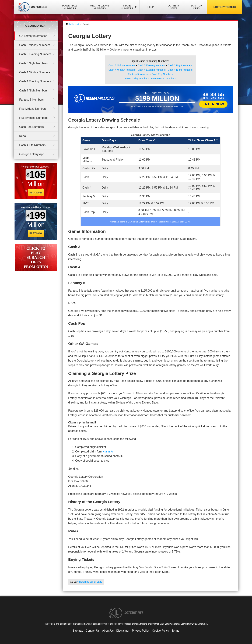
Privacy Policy (141, 631)
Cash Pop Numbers (31, 127)
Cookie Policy (161, 631)
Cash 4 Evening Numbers (35, 81)
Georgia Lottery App (32, 154)
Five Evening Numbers (33, 118)
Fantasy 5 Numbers (31, 100)
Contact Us (93, 631)
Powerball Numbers (70, 7)
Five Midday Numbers (33, 109)
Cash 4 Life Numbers (32, 145)
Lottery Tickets (225, 7)
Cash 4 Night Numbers (33, 91)
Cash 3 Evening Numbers (35, 54)
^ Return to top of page (90, 582)
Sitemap (78, 631)
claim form (110, 452)
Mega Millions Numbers (100, 7)
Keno (22, 136)
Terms (176, 631)
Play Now (36, 193)
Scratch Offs (196, 7)
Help (151, 7)
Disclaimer (123, 631)
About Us (108, 631)
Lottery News (173, 7)
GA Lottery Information (33, 36)
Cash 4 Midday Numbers (35, 72)
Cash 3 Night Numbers (33, 63)
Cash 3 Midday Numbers (35, 45)
